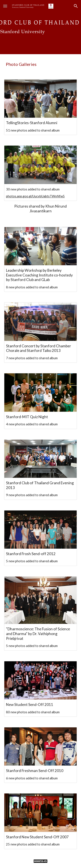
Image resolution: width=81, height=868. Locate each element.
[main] (41, 64)
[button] (5, 6)
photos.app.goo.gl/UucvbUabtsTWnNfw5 (35, 196)
